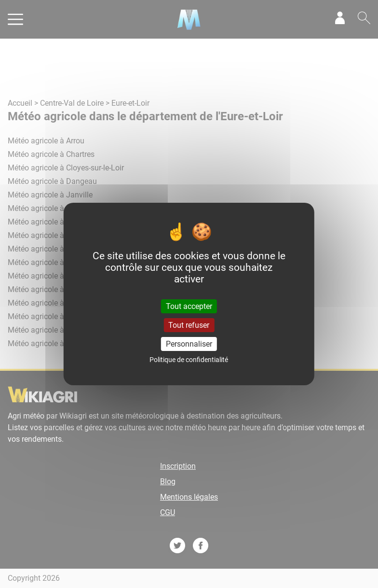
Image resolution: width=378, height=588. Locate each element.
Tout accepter (189, 306)
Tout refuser (189, 325)
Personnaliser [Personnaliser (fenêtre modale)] (189, 344)
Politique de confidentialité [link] (189, 360)
